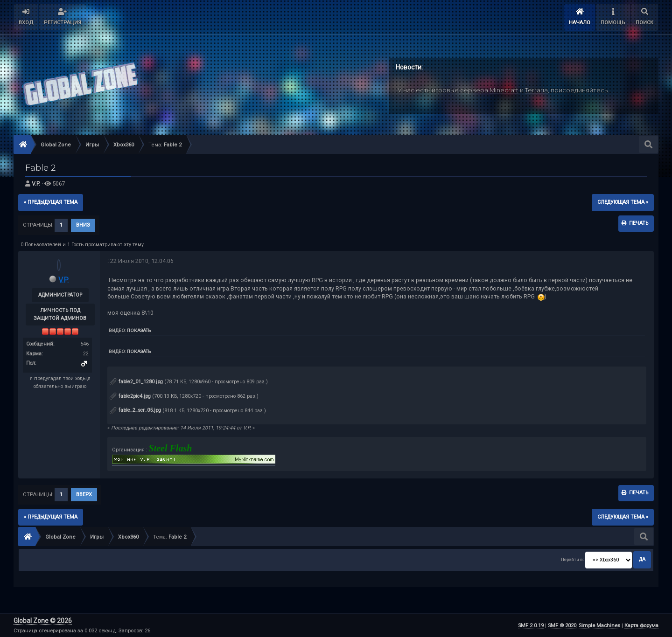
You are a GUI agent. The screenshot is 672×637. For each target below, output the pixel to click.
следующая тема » (623, 202)
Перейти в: (572, 559)
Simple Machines (599, 626)
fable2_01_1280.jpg (136, 382)
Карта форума (641, 626)
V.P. (36, 183)
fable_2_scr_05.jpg (135, 410)
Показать (139, 330)
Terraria (536, 90)
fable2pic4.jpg (130, 396)
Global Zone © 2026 (43, 621)
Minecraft (504, 90)
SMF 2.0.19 (531, 626)
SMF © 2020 (562, 626)
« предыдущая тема (51, 202)
